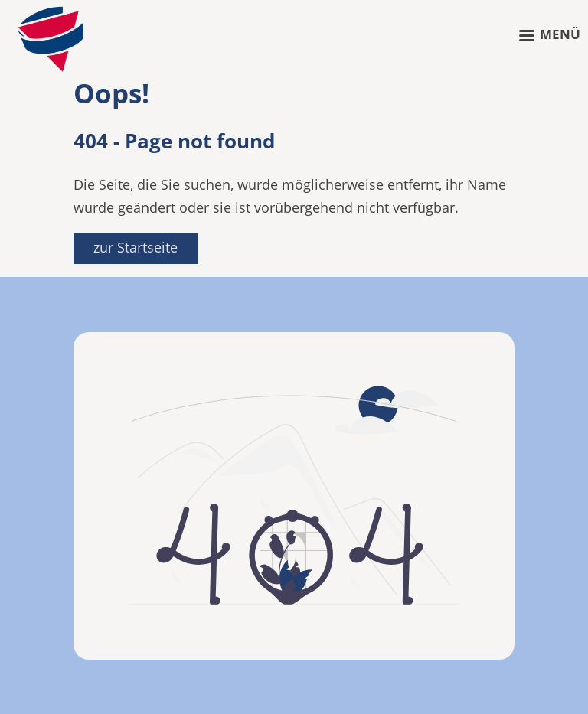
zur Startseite (136, 247)
